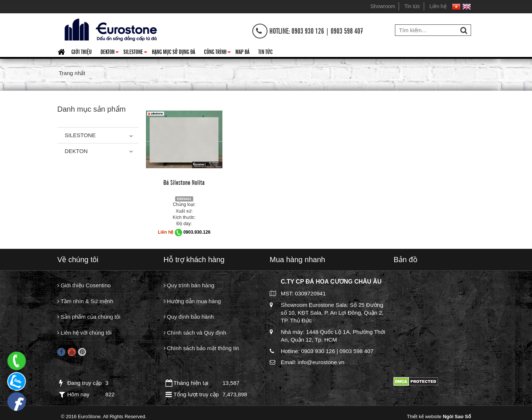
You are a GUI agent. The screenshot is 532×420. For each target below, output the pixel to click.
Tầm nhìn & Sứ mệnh (85, 301)
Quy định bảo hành (189, 317)
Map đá (242, 51)
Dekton (110, 53)
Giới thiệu (81, 51)
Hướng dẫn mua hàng (192, 301)
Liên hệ (438, 6)
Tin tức (412, 6)
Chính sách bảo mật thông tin (201, 348)
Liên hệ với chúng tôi (84, 333)
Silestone (135, 53)
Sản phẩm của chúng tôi (89, 317)
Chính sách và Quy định (195, 333)
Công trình (217, 53)
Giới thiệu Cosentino (84, 285)
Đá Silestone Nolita (184, 182)
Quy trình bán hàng (189, 285)
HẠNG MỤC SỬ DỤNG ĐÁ (173, 51)
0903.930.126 (197, 232)
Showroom (383, 6)
